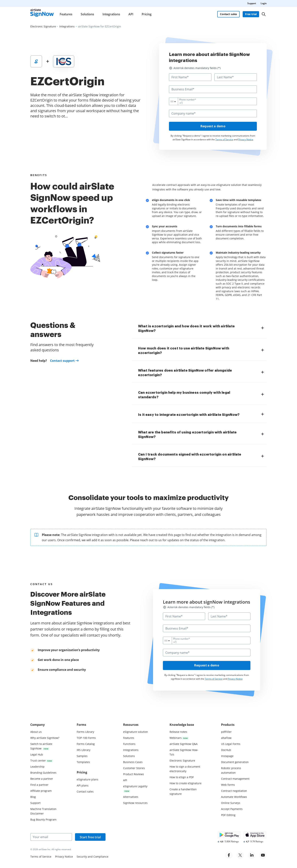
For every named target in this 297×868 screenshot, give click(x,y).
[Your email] (51, 837)
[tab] (201, 328)
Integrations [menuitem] (111, 14)
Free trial (251, 14)
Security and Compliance (93, 857)
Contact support (62, 361)
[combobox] (176, 101)
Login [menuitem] (264, 3)
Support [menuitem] (252, 3)
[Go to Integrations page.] (67, 26)
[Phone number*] (213, 101)
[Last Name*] (236, 77)
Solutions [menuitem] (87, 14)
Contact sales (228, 14)
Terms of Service (224, 140)
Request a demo (213, 126)
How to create (186, 783)
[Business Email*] (213, 89)
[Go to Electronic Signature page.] (43, 26)
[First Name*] (190, 77)
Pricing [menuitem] (147, 14)
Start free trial (90, 837)
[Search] (264, 14)
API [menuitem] (131, 14)
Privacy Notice (246, 140)
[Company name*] (213, 113)
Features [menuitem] (66, 14)
